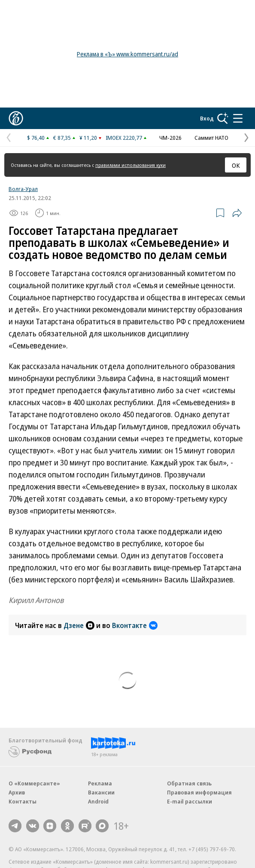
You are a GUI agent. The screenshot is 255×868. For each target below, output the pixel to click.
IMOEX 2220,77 (124, 138)
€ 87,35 (62, 138)
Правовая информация (199, 792)
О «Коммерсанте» (34, 783)
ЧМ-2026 (170, 138)
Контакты (23, 801)
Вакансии (101, 792)
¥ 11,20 (88, 138)
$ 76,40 (36, 138)
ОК (236, 165)
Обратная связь (189, 783)
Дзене (79, 625)
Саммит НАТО (211, 138)
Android (98, 801)
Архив (17, 792)
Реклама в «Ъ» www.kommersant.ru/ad (127, 54)
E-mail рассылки (190, 801)
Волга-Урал (23, 189)
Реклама (100, 783)
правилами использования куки (131, 165)
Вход (207, 118)
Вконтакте (135, 625)
